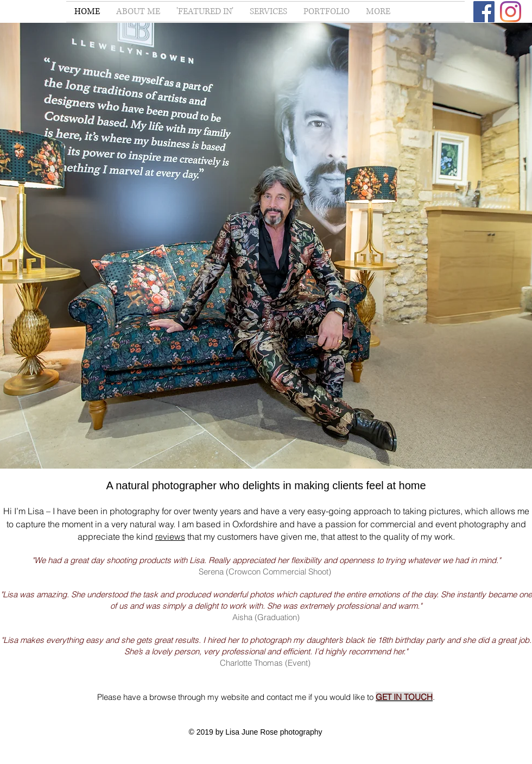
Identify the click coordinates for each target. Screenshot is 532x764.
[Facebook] (484, 12)
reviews (170, 536)
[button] (268, 12)
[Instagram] (511, 12)
